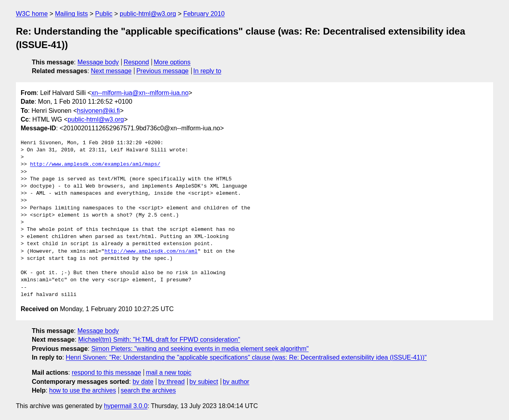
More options (172, 62)
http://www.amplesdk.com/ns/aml (151, 252)
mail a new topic (169, 373)
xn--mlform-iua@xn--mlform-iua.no (140, 93)
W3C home (32, 14)
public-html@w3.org (148, 14)
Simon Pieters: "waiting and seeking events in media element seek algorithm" (200, 349)
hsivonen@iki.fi (99, 111)
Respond (136, 62)
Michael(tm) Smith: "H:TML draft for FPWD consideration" (159, 340)
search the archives (149, 390)
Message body (98, 62)
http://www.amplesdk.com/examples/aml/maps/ (95, 165)
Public (104, 14)
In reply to (207, 71)
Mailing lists (71, 14)
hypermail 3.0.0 (125, 406)
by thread (172, 382)
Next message (111, 71)
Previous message (163, 71)
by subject (204, 382)
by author (236, 382)
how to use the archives (83, 390)
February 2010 (204, 14)
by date (143, 382)
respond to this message (106, 373)
